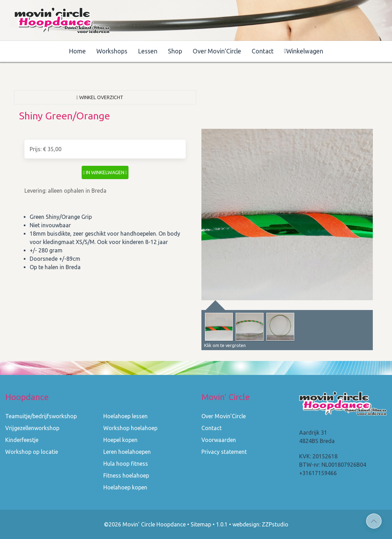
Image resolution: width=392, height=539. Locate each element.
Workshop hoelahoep (130, 428)
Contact (263, 51)
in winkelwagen (105, 172)
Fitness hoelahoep (126, 475)
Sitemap (201, 524)
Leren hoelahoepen (127, 452)
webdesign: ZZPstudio (260, 524)
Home (77, 51)
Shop (175, 51)
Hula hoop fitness (126, 464)
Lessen (148, 51)
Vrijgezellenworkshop (32, 428)
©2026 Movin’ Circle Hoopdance (145, 524)
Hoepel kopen (120, 440)
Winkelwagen (304, 51)
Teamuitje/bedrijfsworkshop (41, 416)
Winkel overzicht (100, 97)
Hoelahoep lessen (125, 416)
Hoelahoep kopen (125, 487)
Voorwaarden (219, 440)
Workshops (112, 51)
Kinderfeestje (22, 440)
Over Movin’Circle (217, 51)
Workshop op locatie (32, 452)
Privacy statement (224, 452)
